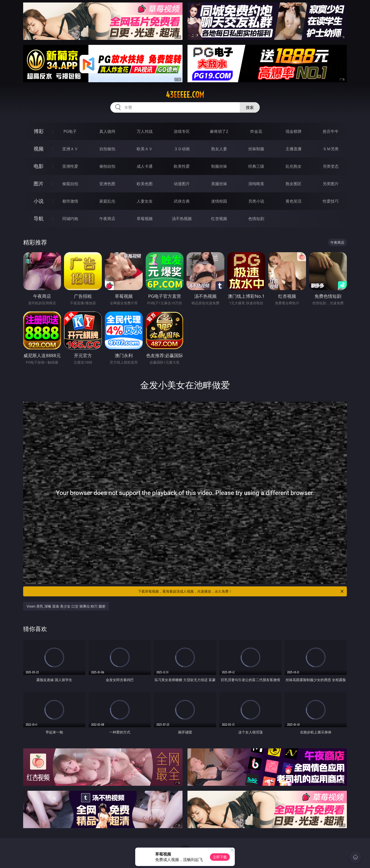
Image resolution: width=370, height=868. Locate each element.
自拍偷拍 (107, 149)
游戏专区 (182, 131)
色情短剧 (256, 219)
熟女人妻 (219, 149)
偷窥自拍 (70, 184)
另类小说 (256, 201)
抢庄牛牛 (331, 131)
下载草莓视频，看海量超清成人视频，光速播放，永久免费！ (241, 591)
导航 (39, 218)
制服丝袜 (219, 166)
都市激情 (70, 201)
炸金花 (256, 131)
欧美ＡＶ (145, 149)
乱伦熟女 (294, 166)
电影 (39, 166)
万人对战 (145, 131)
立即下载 (220, 857)
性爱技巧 (331, 201)
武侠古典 (182, 201)
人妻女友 (145, 201)
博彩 (39, 131)
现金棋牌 (294, 131)
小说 (39, 201)
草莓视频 (145, 219)
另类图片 (331, 184)
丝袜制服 (256, 149)
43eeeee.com (185, 95)
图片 (39, 184)
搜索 (250, 107)
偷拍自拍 (107, 166)
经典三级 (256, 166)
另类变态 (331, 166)
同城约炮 (70, 219)
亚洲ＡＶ (70, 149)
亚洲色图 (107, 184)
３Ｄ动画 (182, 149)
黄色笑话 (294, 201)
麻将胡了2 (219, 131)
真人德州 (107, 131)
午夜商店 (107, 219)
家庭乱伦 (107, 201)
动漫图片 (182, 184)
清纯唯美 (256, 184)
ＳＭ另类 (331, 149)
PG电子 (70, 131)
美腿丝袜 (219, 184)
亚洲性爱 (70, 166)
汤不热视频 (182, 219)
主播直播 (294, 149)
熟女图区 (294, 184)
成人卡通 (145, 166)
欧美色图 (145, 184)
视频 (39, 149)
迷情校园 (219, 201)
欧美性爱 (182, 166)
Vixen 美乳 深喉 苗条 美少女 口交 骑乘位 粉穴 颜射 (66, 606)
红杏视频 (219, 219)
